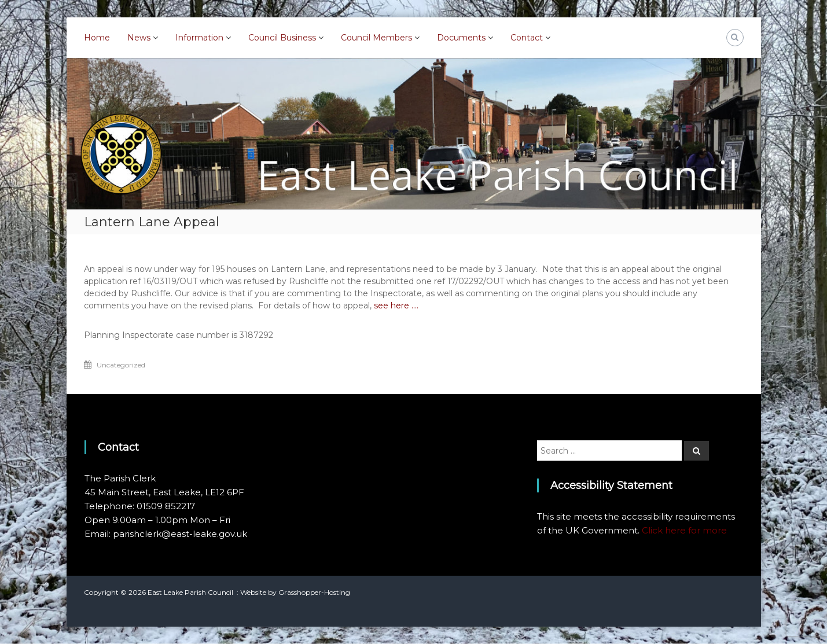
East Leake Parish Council (190, 592)
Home (97, 38)
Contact (527, 38)
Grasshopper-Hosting (314, 592)
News (139, 38)
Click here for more (684, 530)
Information (199, 38)
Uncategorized (121, 365)
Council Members (376, 38)
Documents (461, 38)
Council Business (282, 38)
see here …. (396, 306)
